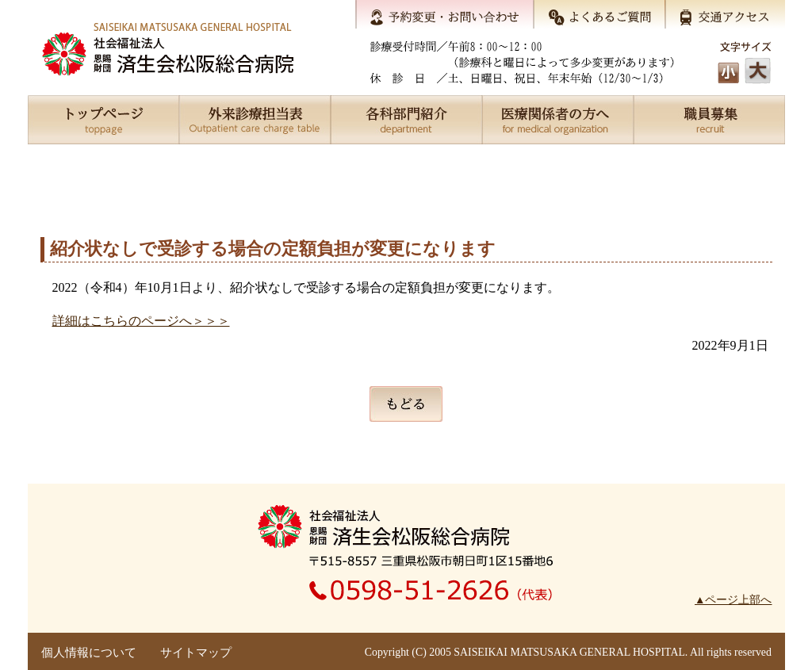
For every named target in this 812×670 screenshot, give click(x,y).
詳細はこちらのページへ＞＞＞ (141, 321)
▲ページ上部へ (733, 600)
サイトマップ (196, 653)
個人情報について (89, 653)
